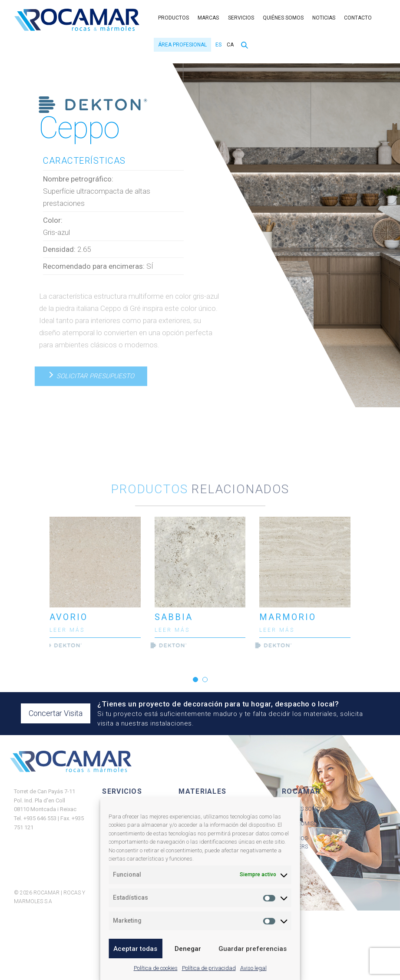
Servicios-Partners (295, 843)
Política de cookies (156, 968)
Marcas (208, 18)
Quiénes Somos (303, 809)
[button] (195, 680)
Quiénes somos (283, 18)
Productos (174, 18)
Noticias (324, 18)
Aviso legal (253, 968)
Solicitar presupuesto (91, 376)
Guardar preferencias (253, 949)
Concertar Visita (56, 713)
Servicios (241, 18)
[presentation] (34, 585)
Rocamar (77, 20)
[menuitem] (217, 45)
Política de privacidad (209, 968)
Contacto (358, 18)
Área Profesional (182, 45)
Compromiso (300, 824)
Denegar (188, 949)
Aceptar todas (135, 949)
